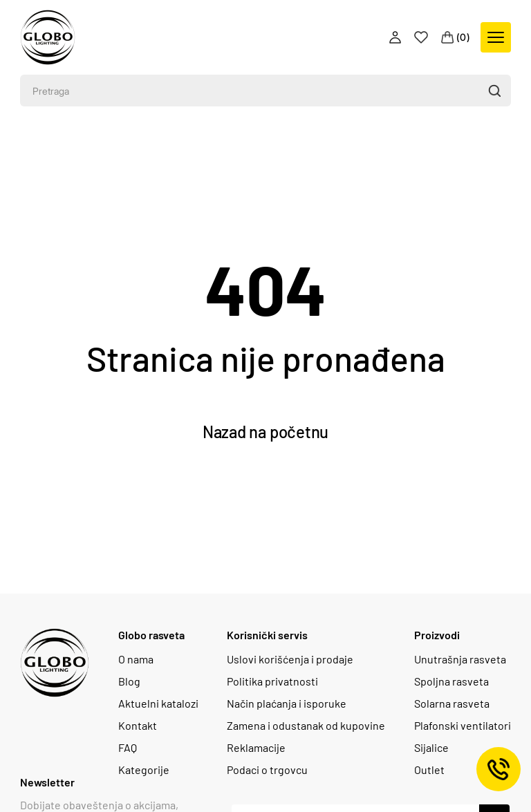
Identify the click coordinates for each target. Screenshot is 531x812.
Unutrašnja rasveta (460, 659)
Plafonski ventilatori (463, 726)
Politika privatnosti (272, 681)
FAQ (128, 748)
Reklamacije (256, 748)
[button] (494, 91)
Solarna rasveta (452, 704)
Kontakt (138, 726)
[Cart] (456, 37)
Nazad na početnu (265, 432)
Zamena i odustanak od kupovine (306, 726)
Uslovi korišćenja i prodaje (290, 659)
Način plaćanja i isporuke (287, 704)
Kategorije (144, 770)
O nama (136, 659)
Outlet (429, 770)
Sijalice (431, 748)
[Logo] (48, 37)
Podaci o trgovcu (267, 770)
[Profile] (397, 37)
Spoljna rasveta (451, 681)
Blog (129, 681)
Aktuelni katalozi (158, 704)
